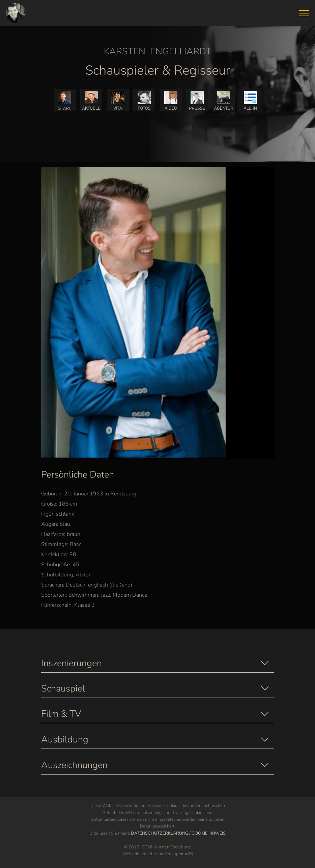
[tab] (157, 662)
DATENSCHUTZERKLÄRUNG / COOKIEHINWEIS (178, 833)
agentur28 (183, 854)
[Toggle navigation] (304, 13)
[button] (157, 663)
